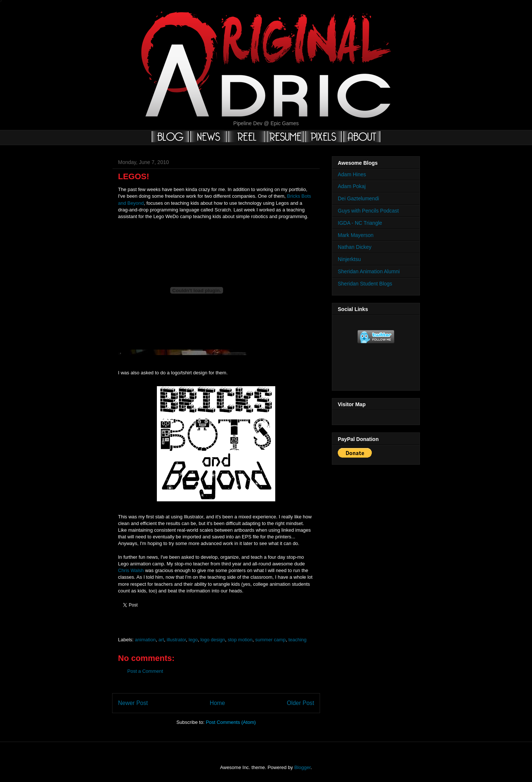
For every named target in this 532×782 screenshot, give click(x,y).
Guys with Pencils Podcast (368, 211)
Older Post (300, 703)
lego (193, 640)
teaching (297, 640)
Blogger (302, 767)
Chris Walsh (131, 570)
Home (218, 703)
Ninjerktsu (349, 259)
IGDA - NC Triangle (360, 223)
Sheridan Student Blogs (365, 284)
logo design (213, 640)
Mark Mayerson (356, 235)
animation (145, 640)
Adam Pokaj (352, 186)
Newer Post (133, 703)
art (161, 640)
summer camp (270, 640)
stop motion (240, 640)
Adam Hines (352, 174)
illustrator (176, 640)
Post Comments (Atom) (231, 722)
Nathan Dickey (355, 247)
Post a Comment (145, 671)
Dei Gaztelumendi (358, 198)
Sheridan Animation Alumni (369, 271)
